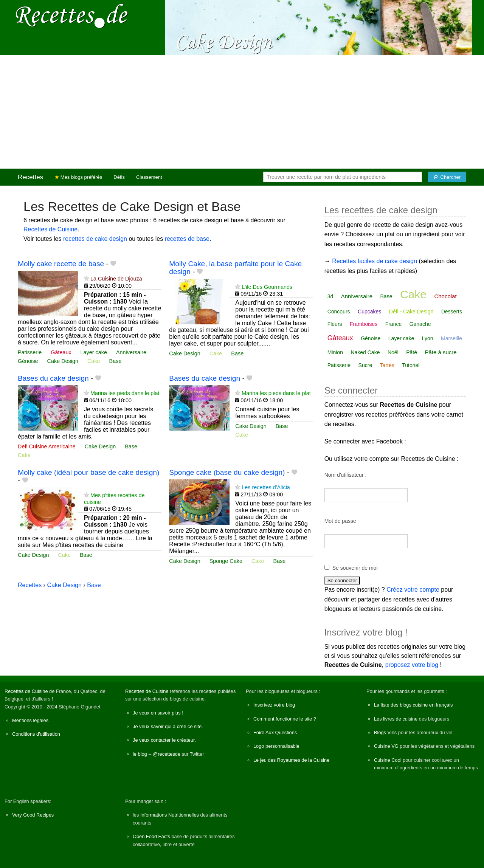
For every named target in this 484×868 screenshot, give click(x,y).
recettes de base (187, 239)
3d (330, 296)
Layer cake (94, 352)
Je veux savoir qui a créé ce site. (168, 726)
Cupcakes (369, 312)
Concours (339, 312)
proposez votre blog (412, 665)
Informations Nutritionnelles (170, 815)
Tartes (387, 365)
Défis (119, 177)
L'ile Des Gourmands (267, 287)
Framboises (364, 324)
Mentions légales (30, 720)
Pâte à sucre (441, 352)
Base (116, 361)
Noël (393, 352)
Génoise (28, 361)
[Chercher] (447, 177)
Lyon (428, 338)
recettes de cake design (95, 239)
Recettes (30, 177)
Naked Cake (365, 352)
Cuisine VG (386, 746)
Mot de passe (340, 521)
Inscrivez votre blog (274, 705)
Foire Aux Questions (275, 732)
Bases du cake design (53, 378)
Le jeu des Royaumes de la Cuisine (291, 760)
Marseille (451, 338)
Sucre (365, 365)
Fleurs (335, 324)
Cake (94, 361)
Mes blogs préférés (78, 177)
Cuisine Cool (388, 760)
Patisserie (30, 352)
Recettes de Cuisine (50, 229)
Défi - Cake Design (411, 312)
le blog (140, 754)
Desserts (452, 312)
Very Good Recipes (33, 815)
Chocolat (445, 296)
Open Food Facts (151, 836)
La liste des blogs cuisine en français (413, 705)
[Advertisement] (242, 112)
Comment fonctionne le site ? (285, 719)
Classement (149, 177)
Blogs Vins (385, 732)
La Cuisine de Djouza (116, 279)
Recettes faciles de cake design (375, 261)
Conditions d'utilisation (36, 734)
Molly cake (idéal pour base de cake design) (88, 472)
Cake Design (63, 361)
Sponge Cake (226, 561)
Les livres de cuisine (396, 719)
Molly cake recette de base (61, 264)
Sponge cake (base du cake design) (227, 472)
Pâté (412, 352)
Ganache (420, 324)
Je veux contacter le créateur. (164, 740)
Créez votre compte (413, 590)
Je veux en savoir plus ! (158, 713)
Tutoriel (411, 365)
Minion (335, 352)
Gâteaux (61, 352)
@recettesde (167, 754)
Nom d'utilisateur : (346, 475)
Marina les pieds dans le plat (125, 393)
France (394, 324)
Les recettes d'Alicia (266, 487)
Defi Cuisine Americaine (47, 446)
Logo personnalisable (276, 746)
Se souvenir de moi (355, 568)
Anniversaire (131, 352)
